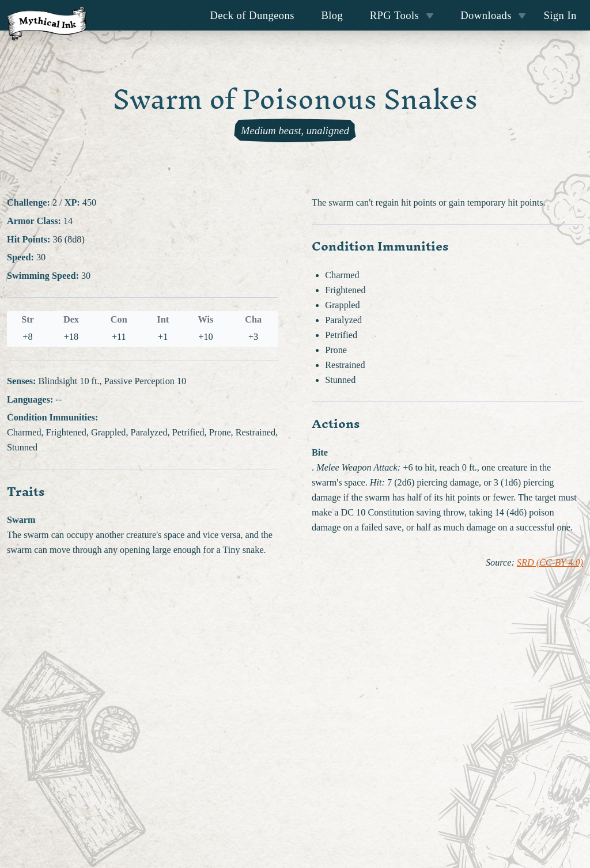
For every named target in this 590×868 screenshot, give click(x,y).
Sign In (560, 15)
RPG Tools (402, 15)
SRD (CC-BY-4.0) (550, 563)
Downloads (493, 15)
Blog (332, 15)
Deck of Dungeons (253, 15)
